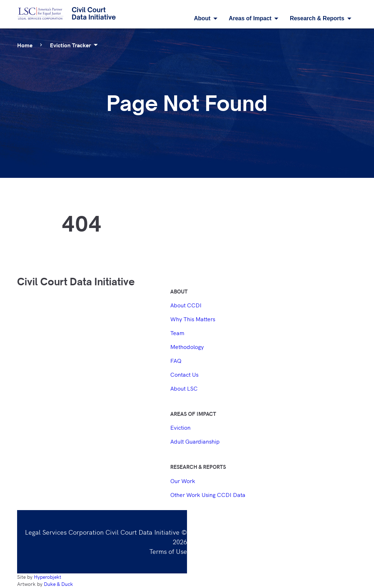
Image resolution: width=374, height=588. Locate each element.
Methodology (187, 346)
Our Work (183, 481)
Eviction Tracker (75, 45)
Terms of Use (168, 551)
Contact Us (184, 374)
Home (25, 45)
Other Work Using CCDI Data (208, 494)
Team (177, 333)
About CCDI (186, 305)
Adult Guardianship (195, 441)
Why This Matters (193, 319)
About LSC (184, 388)
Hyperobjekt (48, 577)
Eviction (180, 427)
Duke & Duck (58, 584)
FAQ (176, 360)
